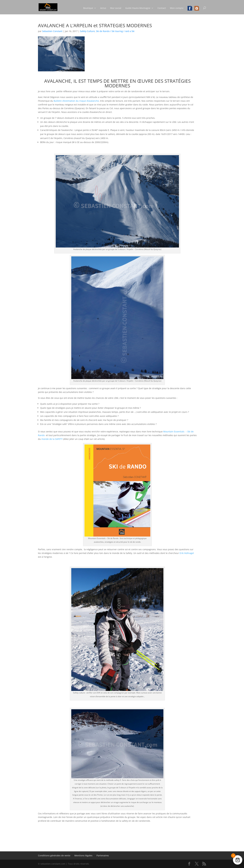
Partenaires (103, 855)
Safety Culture (87, 31)
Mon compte (177, 8)
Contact (162, 8)
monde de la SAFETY (52, 439)
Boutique (88, 8)
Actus (103, 8)
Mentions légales (83, 855)
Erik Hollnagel (187, 553)
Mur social (116, 8)
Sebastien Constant (52, 31)
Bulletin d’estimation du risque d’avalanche (76, 101)
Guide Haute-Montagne (138, 8)
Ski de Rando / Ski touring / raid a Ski (115, 31)
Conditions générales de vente (54, 855)
